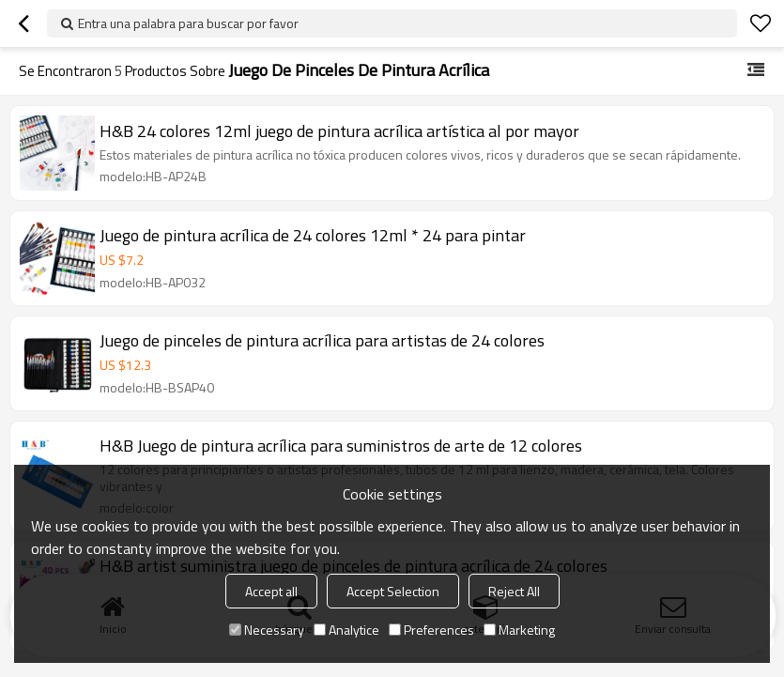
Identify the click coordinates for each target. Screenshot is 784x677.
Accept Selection (393, 591)
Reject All (514, 591)
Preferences (431, 630)
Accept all (271, 591)
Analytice (346, 630)
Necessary (267, 630)
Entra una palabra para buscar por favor (188, 23)
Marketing (519, 630)
